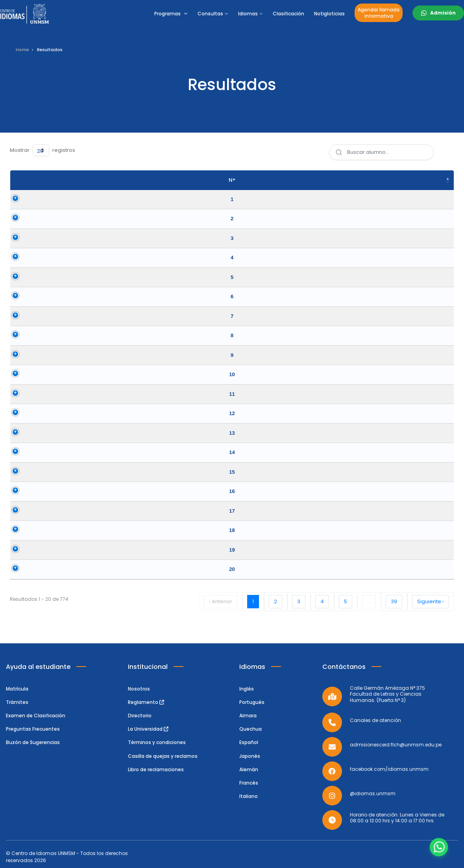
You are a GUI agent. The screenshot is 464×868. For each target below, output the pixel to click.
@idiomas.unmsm (373, 794)
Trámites (17, 702)
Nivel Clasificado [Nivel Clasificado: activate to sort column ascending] (335, 180)
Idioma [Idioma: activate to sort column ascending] (252, 180)
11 (20, 394)
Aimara (248, 716)
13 (20, 433)
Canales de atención (375, 720)
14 (20, 452)
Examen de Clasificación (36, 716)
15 (20, 472)
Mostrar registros (43, 150)
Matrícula (17, 689)
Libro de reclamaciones (156, 769)
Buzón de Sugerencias (33, 742)
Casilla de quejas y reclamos (163, 756)
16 (20, 491)
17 (20, 511)
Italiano (249, 796)
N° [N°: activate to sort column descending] (20, 180)
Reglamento (146, 702)
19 (20, 550)
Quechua (250, 729)
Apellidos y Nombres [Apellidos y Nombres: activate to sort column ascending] (117, 180)
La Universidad (148, 729)
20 (20, 569)
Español (249, 742)
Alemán (249, 769)
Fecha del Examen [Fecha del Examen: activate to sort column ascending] (412, 180)
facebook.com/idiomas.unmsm (389, 769)
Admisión (443, 13)
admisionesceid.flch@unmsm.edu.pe (396, 745)
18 (20, 530)
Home (22, 50)
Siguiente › (431, 601)
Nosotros (139, 689)
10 (20, 374)
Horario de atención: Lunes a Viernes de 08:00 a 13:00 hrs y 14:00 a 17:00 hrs (397, 818)
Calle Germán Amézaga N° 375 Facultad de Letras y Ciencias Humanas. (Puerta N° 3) (387, 694)
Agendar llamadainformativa (379, 13)
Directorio (140, 716)
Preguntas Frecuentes (33, 729)
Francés (249, 783)
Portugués (252, 702)
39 (394, 601)
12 (20, 413)
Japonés (250, 756)
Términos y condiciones (157, 742)
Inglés (247, 689)
